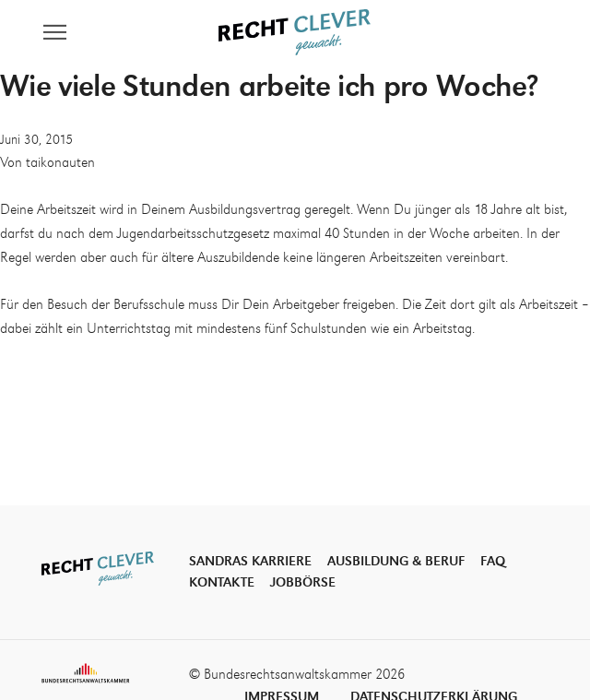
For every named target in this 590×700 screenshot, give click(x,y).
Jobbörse (303, 582)
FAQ (493, 561)
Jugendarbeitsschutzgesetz (193, 234)
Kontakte (222, 582)
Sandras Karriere (250, 561)
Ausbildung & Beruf (396, 561)
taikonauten (60, 163)
